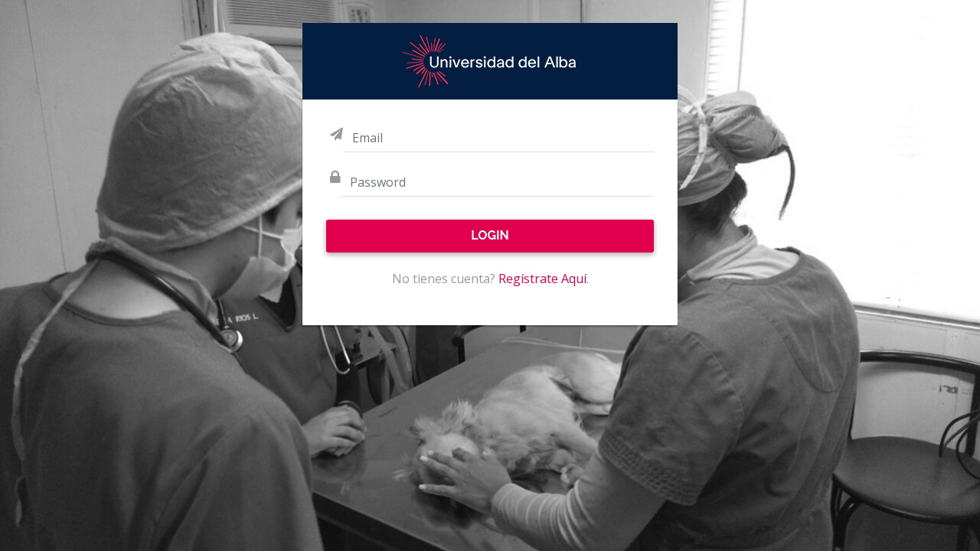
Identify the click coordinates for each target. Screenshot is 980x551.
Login (490, 235)
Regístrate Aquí (542, 279)
